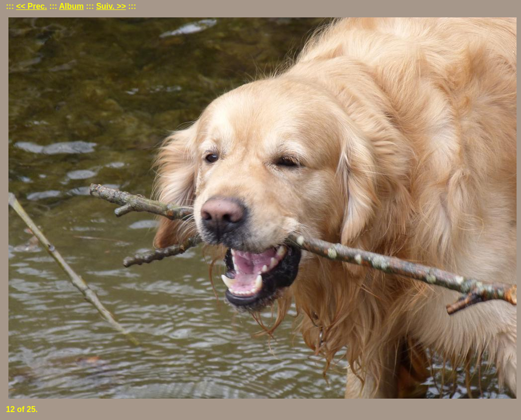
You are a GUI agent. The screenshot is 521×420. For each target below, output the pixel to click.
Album (71, 6)
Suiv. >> (111, 6)
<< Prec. (31, 6)
